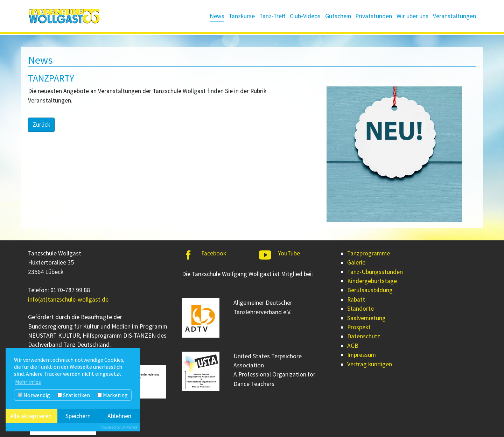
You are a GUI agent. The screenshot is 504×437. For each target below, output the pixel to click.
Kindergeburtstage (372, 281)
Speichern (78, 416)
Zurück (41, 125)
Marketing (113, 395)
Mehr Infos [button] (28, 382)
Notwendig (34, 395)
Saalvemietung (366, 318)
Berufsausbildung (370, 290)
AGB (353, 346)
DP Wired (129, 427)
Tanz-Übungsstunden (375, 272)
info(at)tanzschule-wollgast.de (68, 299)
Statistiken (74, 395)
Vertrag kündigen (370, 364)
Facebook (214, 253)
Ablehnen (119, 416)
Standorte (360, 309)
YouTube (289, 253)
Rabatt (356, 299)
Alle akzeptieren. (31, 416)
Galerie (356, 262)
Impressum (362, 355)
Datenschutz (364, 336)
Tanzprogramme (369, 253)
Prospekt (359, 327)
